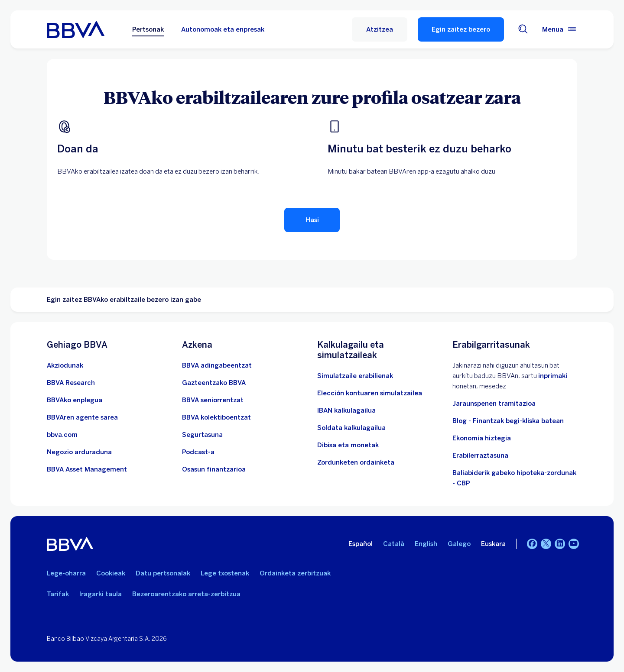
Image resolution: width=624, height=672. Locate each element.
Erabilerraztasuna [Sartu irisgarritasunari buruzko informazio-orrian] (480, 456)
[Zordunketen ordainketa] (356, 462)
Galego (459, 544)
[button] (380, 29)
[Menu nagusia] (560, 29)
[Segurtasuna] (202, 435)
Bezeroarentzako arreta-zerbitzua (186, 594)
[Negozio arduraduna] (79, 452)
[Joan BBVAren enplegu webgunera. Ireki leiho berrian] (75, 400)
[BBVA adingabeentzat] (217, 365)
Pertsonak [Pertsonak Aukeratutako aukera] (148, 29)
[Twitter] (546, 544)
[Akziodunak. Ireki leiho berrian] (65, 365)
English (426, 544)
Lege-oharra (66, 573)
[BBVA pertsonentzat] (76, 29)
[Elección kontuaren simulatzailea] (370, 393)
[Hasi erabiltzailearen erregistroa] (312, 220)
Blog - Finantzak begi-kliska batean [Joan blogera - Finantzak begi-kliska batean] (508, 421)
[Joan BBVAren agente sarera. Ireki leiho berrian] (82, 417)
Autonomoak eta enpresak (223, 29)
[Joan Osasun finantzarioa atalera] (214, 469)
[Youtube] (574, 544)
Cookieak (111, 573)
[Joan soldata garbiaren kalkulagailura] (351, 428)
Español (361, 544)
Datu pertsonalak (163, 573)
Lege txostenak (225, 573)
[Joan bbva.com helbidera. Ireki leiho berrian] (62, 435)
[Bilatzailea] (523, 30)
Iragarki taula (101, 594)
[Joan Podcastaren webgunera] (198, 452)
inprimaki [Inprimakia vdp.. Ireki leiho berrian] (553, 376)
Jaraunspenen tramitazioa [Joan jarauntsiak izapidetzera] (494, 404)
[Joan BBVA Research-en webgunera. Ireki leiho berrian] (71, 383)
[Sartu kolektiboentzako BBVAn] (216, 417)
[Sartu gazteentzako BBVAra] (214, 383)
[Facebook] (532, 544)
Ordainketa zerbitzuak (295, 573)
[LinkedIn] (560, 544)
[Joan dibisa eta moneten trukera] (348, 445)
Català (394, 544)
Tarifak (58, 594)
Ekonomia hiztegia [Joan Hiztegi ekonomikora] (482, 438)
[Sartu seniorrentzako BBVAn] (213, 400)
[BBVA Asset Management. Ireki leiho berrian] (87, 469)
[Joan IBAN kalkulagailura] (346, 410)
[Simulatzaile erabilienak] (355, 376)
